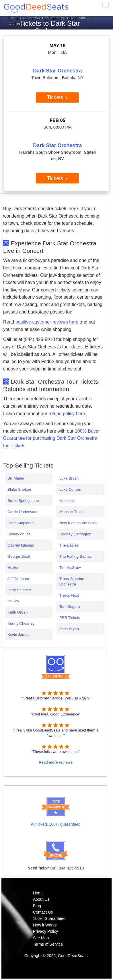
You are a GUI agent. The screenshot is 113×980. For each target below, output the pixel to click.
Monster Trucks (72, 512)
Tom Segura (70, 607)
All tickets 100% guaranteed (56, 824)
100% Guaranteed (49, 918)
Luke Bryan (69, 478)
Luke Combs (70, 489)
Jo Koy (13, 601)
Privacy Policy (45, 931)
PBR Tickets (70, 618)
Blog (37, 906)
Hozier (13, 568)
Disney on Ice (19, 534)
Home (14, 18)
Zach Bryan (69, 629)
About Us (41, 899)
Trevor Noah (70, 595)
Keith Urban (17, 612)
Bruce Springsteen (23, 501)
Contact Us (43, 912)
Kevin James (18, 635)
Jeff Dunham (18, 579)
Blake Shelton (19, 489)
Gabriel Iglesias (21, 545)
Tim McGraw (70, 568)
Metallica (67, 501)
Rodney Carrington (75, 534)
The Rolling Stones (76, 556)
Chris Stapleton (21, 523)
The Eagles (69, 545)
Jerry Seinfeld (19, 590)
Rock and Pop (54, 18)
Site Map (41, 938)
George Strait (19, 556)
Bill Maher (16, 478)
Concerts (30, 18)
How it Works (45, 925)
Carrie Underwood (23, 512)
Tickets (58, 97)
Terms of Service (48, 944)
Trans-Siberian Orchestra (72, 581)
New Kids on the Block (78, 523)
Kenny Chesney (21, 623)
